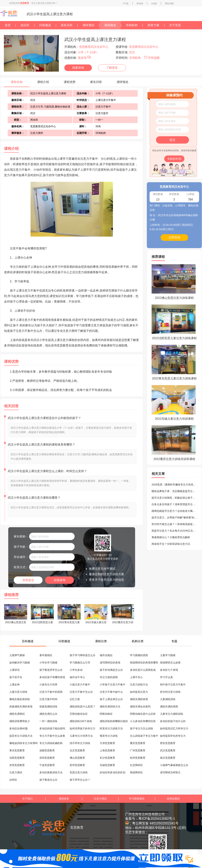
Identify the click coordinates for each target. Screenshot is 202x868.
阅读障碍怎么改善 (170, 663)
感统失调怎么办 (48, 714)
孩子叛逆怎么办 (48, 780)
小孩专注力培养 (48, 685)
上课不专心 (136, 677)
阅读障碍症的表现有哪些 (144, 663)
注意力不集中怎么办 (81, 692)
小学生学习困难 (48, 663)
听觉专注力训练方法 (111, 728)
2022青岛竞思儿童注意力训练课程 (174, 378)
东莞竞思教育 (17, 765)
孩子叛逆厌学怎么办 (51, 670)
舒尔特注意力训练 (170, 692)
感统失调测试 (17, 714)
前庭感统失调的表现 (21, 706)
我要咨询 (78, 68)
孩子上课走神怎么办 (111, 699)
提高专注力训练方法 (21, 736)
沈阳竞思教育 (17, 758)
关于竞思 (175, 25)
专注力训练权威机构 (51, 743)
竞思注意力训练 (79, 772)
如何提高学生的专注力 (173, 736)
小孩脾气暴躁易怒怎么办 (174, 765)
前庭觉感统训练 (48, 706)
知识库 (25, 25)
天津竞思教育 (107, 743)
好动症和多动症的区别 (113, 772)
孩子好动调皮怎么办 (111, 670)
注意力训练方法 (139, 685)
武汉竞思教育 (168, 750)
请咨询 (84, 58)
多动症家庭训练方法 (51, 772)
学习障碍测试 (137, 799)
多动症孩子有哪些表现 (52, 677)
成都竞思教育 (47, 750)
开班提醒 (152, 58)
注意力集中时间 (48, 699)
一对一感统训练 (48, 721)
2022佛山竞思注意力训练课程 (174, 298)
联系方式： (21, 567)
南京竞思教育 (168, 758)
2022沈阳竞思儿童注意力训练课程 (174, 338)
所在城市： (21, 557)
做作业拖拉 (106, 655)
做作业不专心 (77, 677)
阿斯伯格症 (106, 714)
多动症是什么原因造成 (143, 670)
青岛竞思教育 (17, 750)
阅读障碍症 (136, 772)
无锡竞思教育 (107, 765)
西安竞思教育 (168, 743)
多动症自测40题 (19, 728)
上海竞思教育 (107, 750)
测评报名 (123, 82)
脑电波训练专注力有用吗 (23, 743)
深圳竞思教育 (47, 758)
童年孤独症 (46, 655)
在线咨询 (60, 580)
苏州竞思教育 (77, 765)
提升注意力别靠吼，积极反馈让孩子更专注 (176, 498)
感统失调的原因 (169, 706)
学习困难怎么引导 (80, 663)
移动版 (140, 3)
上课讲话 (14, 670)
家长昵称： (21, 536)
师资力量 (153, 25)
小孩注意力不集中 (80, 685)
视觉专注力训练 (109, 736)
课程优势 (70, 82)
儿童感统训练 (168, 699)
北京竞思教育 (77, 750)
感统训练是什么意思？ (82, 706)
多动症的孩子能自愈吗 (52, 728)
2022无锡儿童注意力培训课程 (174, 419)
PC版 (126, 3)
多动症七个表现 (169, 670)
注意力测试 (16, 772)
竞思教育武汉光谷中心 (94, 47)
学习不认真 (166, 677)
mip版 (154, 3)
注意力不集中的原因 (51, 692)
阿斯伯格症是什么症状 (143, 714)
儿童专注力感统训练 (172, 714)
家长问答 (96, 82)
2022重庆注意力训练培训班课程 (174, 459)
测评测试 (89, 25)
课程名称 (17, 82)
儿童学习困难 (168, 655)
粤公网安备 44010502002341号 (155, 823)
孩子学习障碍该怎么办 (82, 655)
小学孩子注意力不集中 (113, 685)
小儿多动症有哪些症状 (143, 721)
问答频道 (45, 25)
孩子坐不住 (16, 677)
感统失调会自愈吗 (140, 706)
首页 (8, 25)
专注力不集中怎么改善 (52, 736)
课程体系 (64, 799)
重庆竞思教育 (138, 743)
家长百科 (67, 25)
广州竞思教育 (138, 750)
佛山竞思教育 (77, 758)
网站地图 (169, 3)
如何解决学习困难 (20, 663)
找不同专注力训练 (80, 743)
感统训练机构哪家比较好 (114, 721)
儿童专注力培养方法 (81, 736)
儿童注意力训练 (18, 692)
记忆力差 (75, 699)
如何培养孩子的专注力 (82, 728)
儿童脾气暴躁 (17, 655)
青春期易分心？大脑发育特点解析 (171, 537)
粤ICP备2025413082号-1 (157, 819)
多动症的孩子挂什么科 (173, 721)
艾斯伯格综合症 (79, 714)
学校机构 (132, 25)
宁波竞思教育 (47, 765)
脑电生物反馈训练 (20, 699)
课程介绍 (43, 82)
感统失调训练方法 (110, 706)
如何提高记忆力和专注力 (174, 728)
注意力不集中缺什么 (111, 692)
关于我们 (27, 799)
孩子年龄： (21, 547)
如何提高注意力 (139, 692)
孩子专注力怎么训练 (142, 728)
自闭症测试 (173, 799)
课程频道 (110, 25)
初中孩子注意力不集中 (173, 685)
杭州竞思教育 (138, 758)
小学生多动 (76, 670)
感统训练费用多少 (20, 721)
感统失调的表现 (139, 699)
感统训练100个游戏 (81, 721)
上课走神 (14, 685)
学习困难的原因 (139, 655)
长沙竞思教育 (107, 758)
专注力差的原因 (109, 677)
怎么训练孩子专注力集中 (144, 736)
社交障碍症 (136, 765)
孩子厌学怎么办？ (80, 780)
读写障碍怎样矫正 (170, 772)
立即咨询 (174, 237)
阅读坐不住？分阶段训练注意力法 (171, 544)
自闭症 (13, 780)
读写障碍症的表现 (110, 663)
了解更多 (112, 68)
